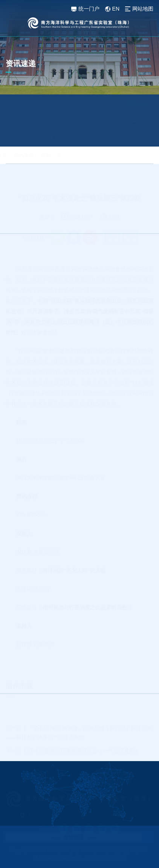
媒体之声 (41, 120)
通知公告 (119, 103)
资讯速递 (42, 155)
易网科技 (115, 858)
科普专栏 (119, 120)
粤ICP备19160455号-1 (57, 858)
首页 (20, 155)
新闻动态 (41, 103)
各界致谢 (41, 138)
